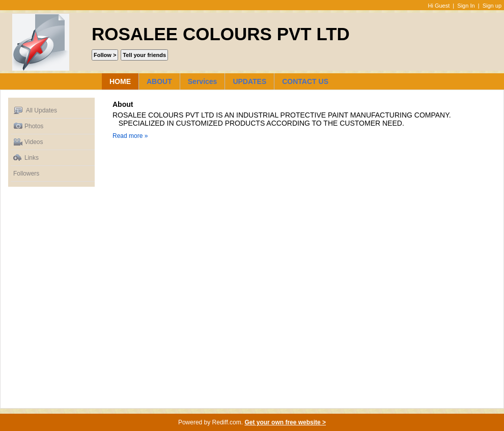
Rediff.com (227, 422)
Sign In (466, 6)
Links (26, 158)
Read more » (130, 136)
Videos (28, 142)
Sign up (492, 6)
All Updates (35, 111)
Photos (28, 126)
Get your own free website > (285, 422)
